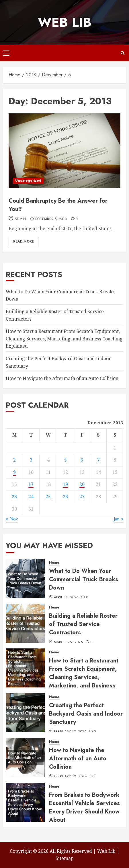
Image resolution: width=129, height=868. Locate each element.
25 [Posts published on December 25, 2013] (48, 497)
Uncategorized (28, 181)
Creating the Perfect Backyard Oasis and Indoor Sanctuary (86, 714)
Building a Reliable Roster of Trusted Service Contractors (83, 624)
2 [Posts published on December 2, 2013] (14, 460)
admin (20, 219)
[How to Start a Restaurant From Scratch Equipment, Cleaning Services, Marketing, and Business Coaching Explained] (25, 668)
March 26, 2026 (69, 642)
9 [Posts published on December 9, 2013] (14, 472)
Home (54, 563)
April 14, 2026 (66, 598)
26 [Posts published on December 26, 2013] (65, 497)
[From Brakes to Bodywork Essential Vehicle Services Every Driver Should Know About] (25, 802)
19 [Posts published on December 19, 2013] (65, 484)
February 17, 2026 (70, 732)
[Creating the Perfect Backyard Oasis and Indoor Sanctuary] (25, 713)
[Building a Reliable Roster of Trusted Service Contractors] (25, 623)
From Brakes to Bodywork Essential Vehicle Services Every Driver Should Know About (84, 807)
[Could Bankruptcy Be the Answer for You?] (64, 151)
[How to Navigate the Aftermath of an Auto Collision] (25, 757)
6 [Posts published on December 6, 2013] (82, 460)
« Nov (12, 519)
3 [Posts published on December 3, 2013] (31, 460)
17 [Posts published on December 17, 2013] (31, 484)
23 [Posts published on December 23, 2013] (14, 497)
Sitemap (65, 858)
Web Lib (65, 22)
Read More (24, 241)
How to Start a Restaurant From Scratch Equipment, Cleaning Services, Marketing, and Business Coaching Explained (64, 339)
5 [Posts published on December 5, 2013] (66, 460)
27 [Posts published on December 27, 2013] (82, 497)
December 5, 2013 (51, 219)
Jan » (119, 519)
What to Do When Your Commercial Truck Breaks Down (84, 579)
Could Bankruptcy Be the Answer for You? (58, 205)
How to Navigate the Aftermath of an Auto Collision (62, 378)
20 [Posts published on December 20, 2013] (82, 484)
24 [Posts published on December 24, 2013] (31, 497)
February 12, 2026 (71, 777)
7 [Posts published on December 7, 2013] (98, 460)
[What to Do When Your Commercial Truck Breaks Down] (25, 578)
